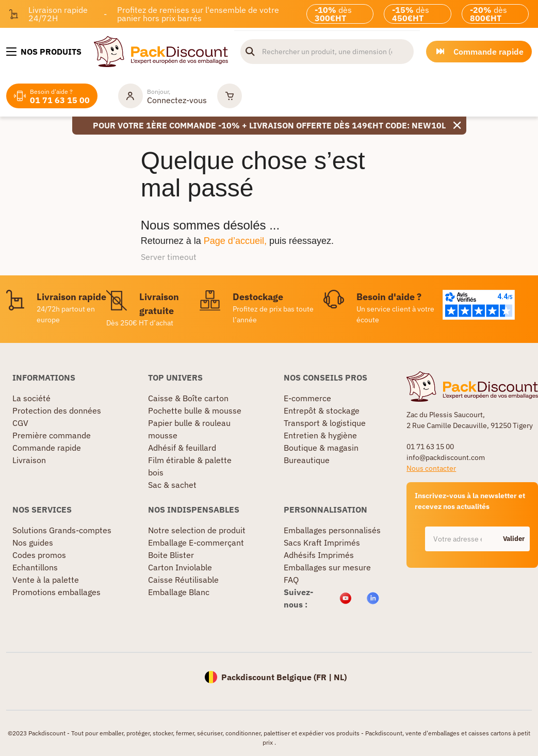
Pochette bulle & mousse (195, 410)
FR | (325, 677)
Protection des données (57, 410)
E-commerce (307, 398)
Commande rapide (47, 448)
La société (31, 398)
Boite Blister (171, 555)
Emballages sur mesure (327, 567)
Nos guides (33, 543)
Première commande (52, 435)
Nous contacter (431, 468)
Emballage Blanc (179, 592)
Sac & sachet (172, 485)
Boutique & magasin (321, 448)
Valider (514, 539)
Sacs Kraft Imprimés (322, 543)
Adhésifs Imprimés (319, 555)
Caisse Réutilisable (183, 580)
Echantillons (35, 567)
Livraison (29, 460)
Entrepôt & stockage (322, 410)
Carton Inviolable (180, 567)
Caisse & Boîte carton (188, 398)
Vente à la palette (46, 580)
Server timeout (169, 257)
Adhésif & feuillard (182, 448)
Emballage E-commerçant (196, 543)
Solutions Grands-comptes (62, 530)
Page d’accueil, (235, 241)
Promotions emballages (56, 592)
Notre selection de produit (197, 530)
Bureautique (307, 460)
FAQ (291, 580)
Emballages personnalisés (332, 530)
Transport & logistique (325, 423)
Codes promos (39, 555)
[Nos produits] (44, 52)
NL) (340, 677)
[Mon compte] (162, 96)
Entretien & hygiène (320, 435)
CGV (20, 423)
